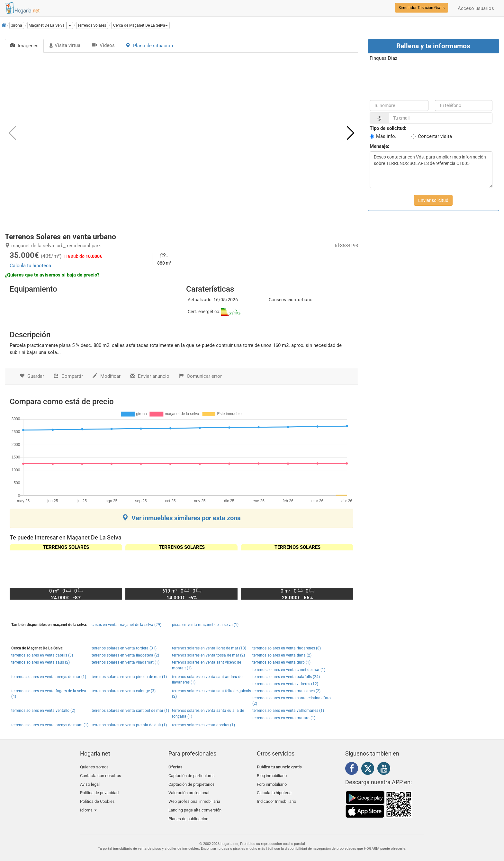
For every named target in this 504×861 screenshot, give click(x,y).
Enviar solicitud (433, 200)
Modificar (107, 376)
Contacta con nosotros (101, 775)
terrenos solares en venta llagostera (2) (125, 655)
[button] (140, 25)
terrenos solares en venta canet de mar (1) (289, 670)
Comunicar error (200, 376)
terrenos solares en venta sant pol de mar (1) (130, 711)
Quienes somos (94, 767)
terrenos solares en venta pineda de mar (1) (129, 677)
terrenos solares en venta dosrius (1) (203, 725)
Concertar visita (435, 136)
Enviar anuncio (150, 376)
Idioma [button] (88, 805)
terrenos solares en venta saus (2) (40, 662)
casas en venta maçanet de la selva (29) (126, 625)
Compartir (68, 376)
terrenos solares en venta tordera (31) (124, 648)
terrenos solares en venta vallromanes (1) (288, 711)
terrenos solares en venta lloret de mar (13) (209, 648)
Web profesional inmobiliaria (194, 797)
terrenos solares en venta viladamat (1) (126, 662)
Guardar (32, 376)
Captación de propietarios (192, 782)
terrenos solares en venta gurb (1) (281, 662)
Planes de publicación (188, 812)
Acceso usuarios (476, 8)
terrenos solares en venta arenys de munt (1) (50, 725)
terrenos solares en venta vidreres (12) (285, 684)
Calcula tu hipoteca (30, 266)
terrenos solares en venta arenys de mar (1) (49, 677)
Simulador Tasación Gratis (422, 8)
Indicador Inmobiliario (276, 797)
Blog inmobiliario (272, 775)
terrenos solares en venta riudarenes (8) (287, 648)
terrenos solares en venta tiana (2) (282, 655)
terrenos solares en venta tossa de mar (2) (208, 655)
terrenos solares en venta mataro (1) (284, 718)
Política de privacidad (99, 790)
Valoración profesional (189, 790)
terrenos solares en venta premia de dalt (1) (129, 725)
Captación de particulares (192, 775)
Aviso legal (90, 782)
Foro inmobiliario (272, 782)
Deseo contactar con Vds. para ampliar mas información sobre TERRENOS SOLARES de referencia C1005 (431, 170)
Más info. (386, 136)
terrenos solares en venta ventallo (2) (43, 711)
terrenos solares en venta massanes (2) (286, 691)
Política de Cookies (97, 797)
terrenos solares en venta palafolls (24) (286, 677)
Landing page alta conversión (195, 805)
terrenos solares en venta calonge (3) (124, 691)
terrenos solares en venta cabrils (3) (42, 655)
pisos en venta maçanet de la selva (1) (205, 625)
